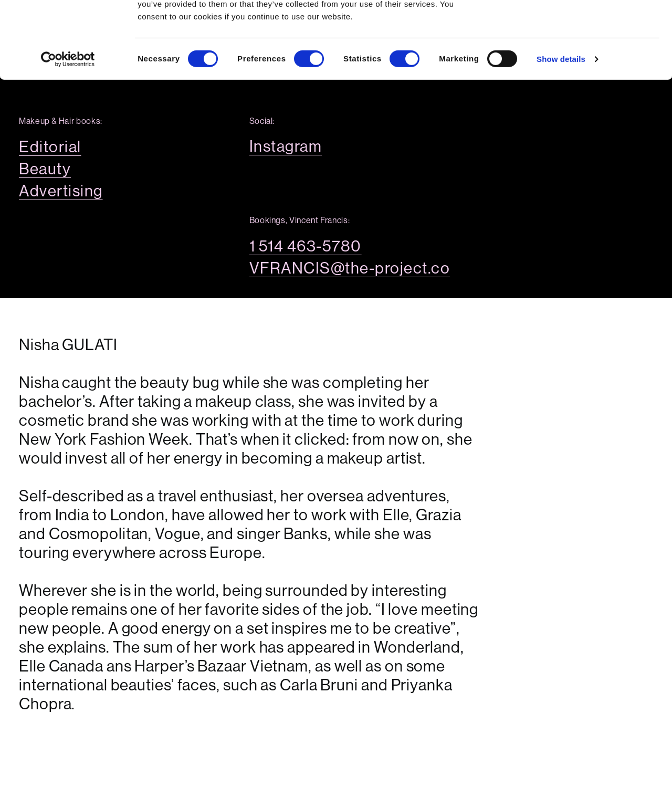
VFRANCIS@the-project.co (350, 268)
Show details (561, 131)
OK (585, 28)
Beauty (45, 169)
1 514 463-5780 (306, 246)
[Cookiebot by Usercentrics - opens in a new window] (68, 131)
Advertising (61, 191)
